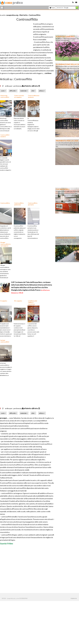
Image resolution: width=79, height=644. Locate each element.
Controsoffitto (35, 15)
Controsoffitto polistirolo (19, 204)
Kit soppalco (18, 301)
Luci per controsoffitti (5, 341)
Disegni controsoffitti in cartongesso (5, 244)
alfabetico (28, 86)
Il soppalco (4, 301)
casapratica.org (12, 15)
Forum (52, 8)
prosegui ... (4, 418)
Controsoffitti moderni (5, 136)
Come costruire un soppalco (19, 96)
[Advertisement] (22, 13)
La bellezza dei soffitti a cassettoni (32, 302)
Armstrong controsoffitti (5, 96)
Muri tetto (24, 15)
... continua (47, 73)
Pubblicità (74, 598)
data (36, 86)
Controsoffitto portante (33, 204)
